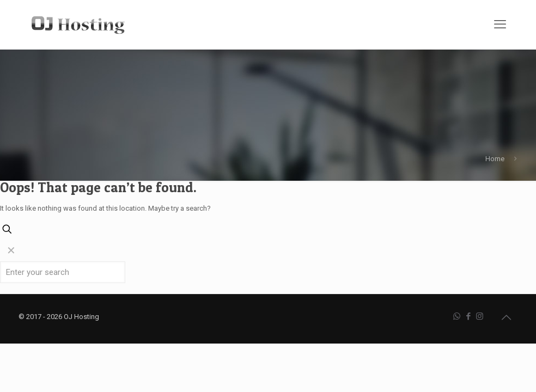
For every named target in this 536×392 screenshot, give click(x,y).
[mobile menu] (500, 24)
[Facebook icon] (468, 316)
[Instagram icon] (480, 316)
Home (495, 159)
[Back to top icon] (506, 317)
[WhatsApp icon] (457, 316)
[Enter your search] (63, 272)
